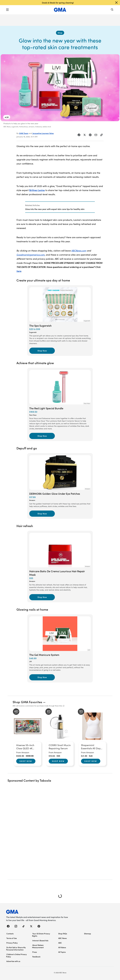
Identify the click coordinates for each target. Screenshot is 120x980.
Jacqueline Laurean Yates (43, 133)
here (19, 271)
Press (35, 952)
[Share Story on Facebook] (79, 135)
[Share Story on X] (85, 135)
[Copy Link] (101, 135)
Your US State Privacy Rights (41, 935)
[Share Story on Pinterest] (90, 135)
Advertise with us (13, 961)
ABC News (62, 938)
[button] (7, 10)
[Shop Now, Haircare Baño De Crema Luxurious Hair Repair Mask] (42, 597)
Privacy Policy (12, 943)
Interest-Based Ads (40, 940)
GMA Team (24, 133)
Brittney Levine (37, 190)
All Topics (62, 952)
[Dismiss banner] (116, 3)
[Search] (112, 10)
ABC (60, 943)
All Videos (62, 947)
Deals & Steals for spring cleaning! (58, 3)
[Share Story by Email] (96, 135)
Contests (10, 934)
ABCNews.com (79, 251)
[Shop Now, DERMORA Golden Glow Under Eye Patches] (42, 514)
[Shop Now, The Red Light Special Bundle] (42, 436)
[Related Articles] (60, 207)
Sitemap (88, 934)
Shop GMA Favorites (27, 702)
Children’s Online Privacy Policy (16, 955)
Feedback (36, 957)
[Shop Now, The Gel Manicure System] (42, 677)
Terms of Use (12, 938)
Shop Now (26, 761)
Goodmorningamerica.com (31, 255)
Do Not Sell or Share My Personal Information (16, 949)
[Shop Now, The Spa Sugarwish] (42, 351)
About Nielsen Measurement (38, 946)
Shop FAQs (63, 934)
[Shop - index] (60, 33)
